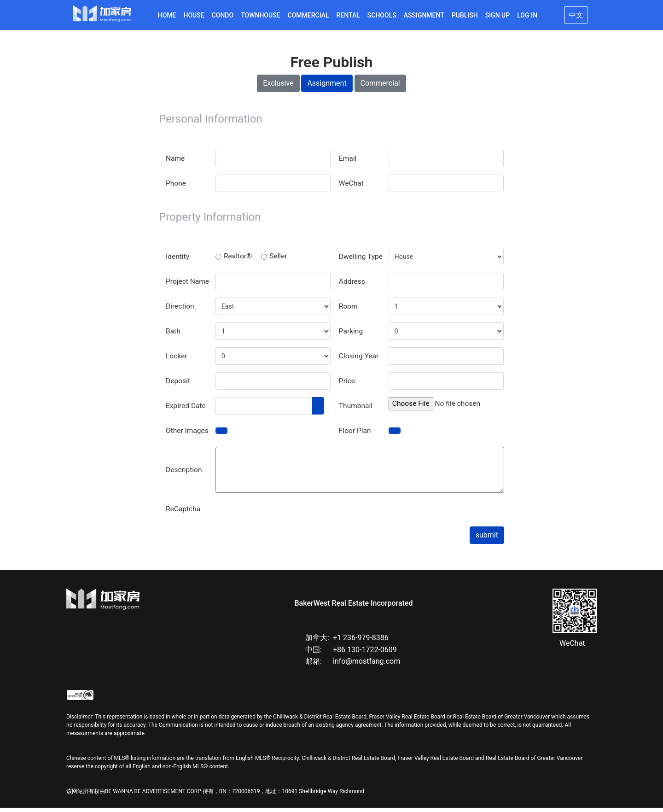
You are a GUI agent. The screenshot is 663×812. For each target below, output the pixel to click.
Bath (173, 335)
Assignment (424, 15)
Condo (223, 15)
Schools (382, 15)
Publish (465, 15)
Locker (177, 360)
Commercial (308, 15)
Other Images (188, 435)
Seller (275, 260)
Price (347, 385)
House (194, 15)
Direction (180, 310)
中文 (576, 15)
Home (167, 15)
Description (184, 474)
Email (348, 162)
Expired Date (186, 410)
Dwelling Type (361, 260)
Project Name (188, 285)
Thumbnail (356, 410)
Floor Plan (355, 435)
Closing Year (359, 360)
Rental (348, 15)
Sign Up (497, 15)
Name (176, 162)
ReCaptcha (184, 513)
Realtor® (234, 260)
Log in (527, 15)
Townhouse (260, 15)
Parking (351, 335)
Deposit (178, 385)
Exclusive (278, 87)
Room (349, 310)
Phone (176, 187)
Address (352, 285)
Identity (178, 260)
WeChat (352, 187)
